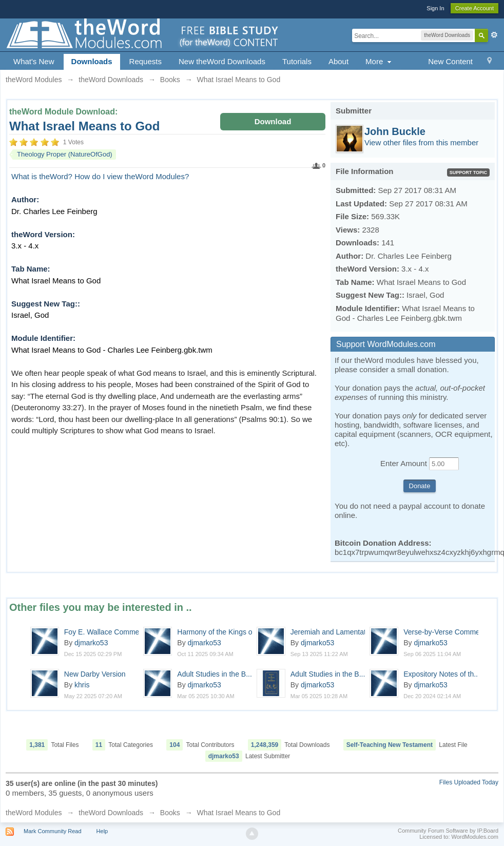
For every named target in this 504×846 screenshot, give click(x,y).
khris (82, 685)
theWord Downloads (111, 813)
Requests (146, 61)
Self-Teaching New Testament (390, 745)
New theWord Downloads (222, 61)
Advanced (494, 35)
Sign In (435, 8)
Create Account (474, 8)
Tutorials (297, 61)
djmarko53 (91, 643)
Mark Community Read (52, 831)
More (380, 61)
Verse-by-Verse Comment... (448, 632)
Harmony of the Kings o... (218, 632)
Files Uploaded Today (469, 782)
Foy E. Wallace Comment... (108, 632)
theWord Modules (34, 813)
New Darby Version (95, 674)
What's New (34, 61)
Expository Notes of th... (442, 674)
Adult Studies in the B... (215, 674)
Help (102, 831)
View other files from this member (421, 142)
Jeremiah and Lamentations (335, 632)
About (338, 61)
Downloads (92, 61)
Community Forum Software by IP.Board (448, 831)
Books (170, 813)
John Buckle (395, 131)
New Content (450, 61)
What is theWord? (42, 176)
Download (273, 121)
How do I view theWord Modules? (132, 176)
